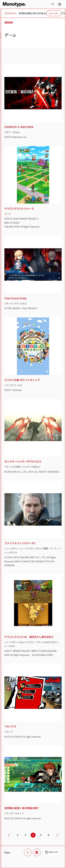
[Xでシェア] (28, 852)
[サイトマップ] (60, 4)
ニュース (53, 13)
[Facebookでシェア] (37, 852)
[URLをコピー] (52, 852)
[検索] (53, 4)
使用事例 (9, 22)
